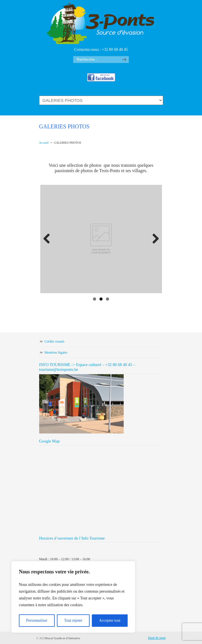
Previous (49, 239)
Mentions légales (56, 352)
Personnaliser (37, 620)
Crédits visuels (55, 341)
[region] (73, 597)
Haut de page (157, 638)
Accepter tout (110, 620)
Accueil (44, 143)
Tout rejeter (73, 620)
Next (154, 239)
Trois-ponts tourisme (101, 23)
